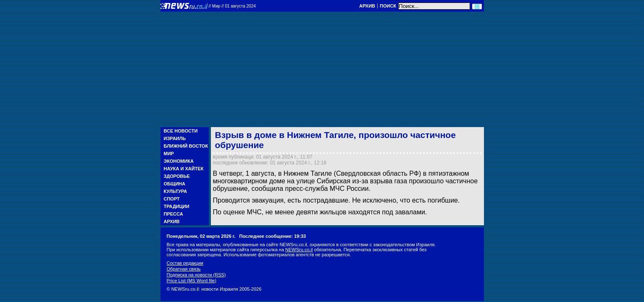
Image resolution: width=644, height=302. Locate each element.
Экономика (179, 161)
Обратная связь (184, 269)
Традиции (177, 206)
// (232, 6)
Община (175, 184)
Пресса (173, 214)
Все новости (181, 131)
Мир (169, 154)
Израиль (175, 138)
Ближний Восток (186, 146)
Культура (176, 191)
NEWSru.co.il (299, 250)
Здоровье (177, 176)
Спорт (172, 199)
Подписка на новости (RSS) (196, 275)
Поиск (388, 6)
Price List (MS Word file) (192, 281)
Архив (367, 6)
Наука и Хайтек (184, 169)
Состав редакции (185, 263)
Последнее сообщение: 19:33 (273, 236)
